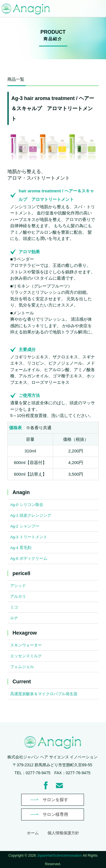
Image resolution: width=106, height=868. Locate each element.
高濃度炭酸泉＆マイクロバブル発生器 (44, 694)
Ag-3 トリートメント (29, 537)
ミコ (14, 607)
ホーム (33, 833)
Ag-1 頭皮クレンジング (31, 515)
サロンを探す (55, 800)
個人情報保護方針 (63, 833)
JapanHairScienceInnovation (60, 856)
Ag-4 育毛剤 (21, 548)
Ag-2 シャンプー (25, 526)
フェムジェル (22, 667)
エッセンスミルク (26, 656)
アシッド (18, 586)
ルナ (14, 618)
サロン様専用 (55, 814)
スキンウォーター (26, 645)
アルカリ (18, 596)
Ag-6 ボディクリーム (29, 559)
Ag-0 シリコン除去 (27, 505)
